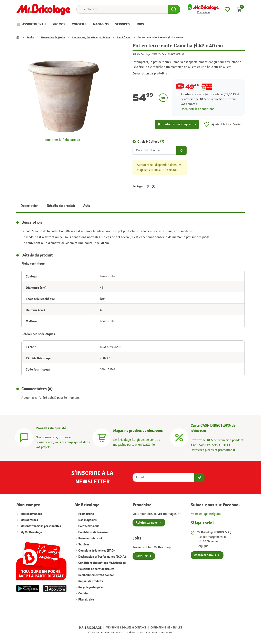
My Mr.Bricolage (31, 532)
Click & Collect (148, 142)
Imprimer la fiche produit (63, 140)
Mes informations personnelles (41, 526)
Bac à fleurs (124, 38)
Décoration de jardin (53, 38)
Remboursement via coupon (96, 575)
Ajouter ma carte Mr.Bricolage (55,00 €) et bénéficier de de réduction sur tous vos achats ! (210, 99)
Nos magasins (87, 520)
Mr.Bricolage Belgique (206, 514)
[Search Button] (174, 9)
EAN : (165, 54)
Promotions (86, 514)
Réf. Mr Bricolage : (142, 54)
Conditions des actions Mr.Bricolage (102, 563)
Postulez (142, 556)
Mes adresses (29, 520)
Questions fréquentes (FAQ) (96, 551)
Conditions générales (166, 628)
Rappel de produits (90, 581)
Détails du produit (61, 206)
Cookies (83, 593)
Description (29, 206)
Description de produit (150, 73)
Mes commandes (31, 514)
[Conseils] (24, 437)
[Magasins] (102, 437)
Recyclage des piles (91, 587)
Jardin (30, 38)
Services (83, 545)
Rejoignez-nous (147, 523)
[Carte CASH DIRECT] (179, 437)
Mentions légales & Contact (126, 628)
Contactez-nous (88, 526)
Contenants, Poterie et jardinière (91, 38)
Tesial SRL (167, 633)
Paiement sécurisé (90, 538)
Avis (86, 206)
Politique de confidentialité (96, 569)
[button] (239, 9)
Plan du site (86, 600)
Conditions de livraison (93, 532)
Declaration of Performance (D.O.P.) (102, 557)
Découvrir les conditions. (198, 109)
